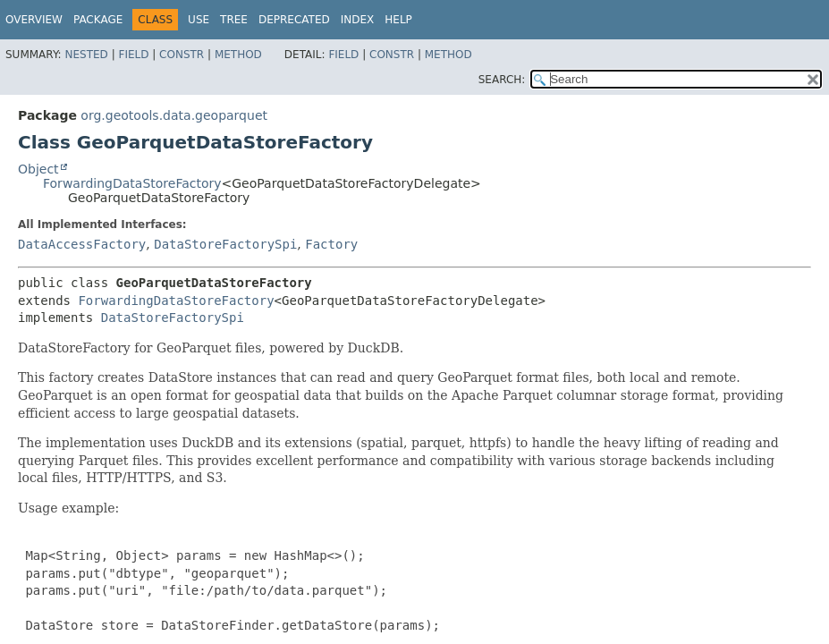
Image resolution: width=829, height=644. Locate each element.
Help (398, 20)
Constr (182, 55)
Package (98, 20)
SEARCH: (502, 80)
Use (199, 20)
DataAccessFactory (82, 244)
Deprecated (294, 20)
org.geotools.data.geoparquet (174, 115)
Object (38, 169)
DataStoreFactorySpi (225, 244)
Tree (234, 20)
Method (238, 55)
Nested (86, 55)
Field (133, 55)
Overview (34, 20)
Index (358, 20)
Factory (331, 244)
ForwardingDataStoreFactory (132, 183)
